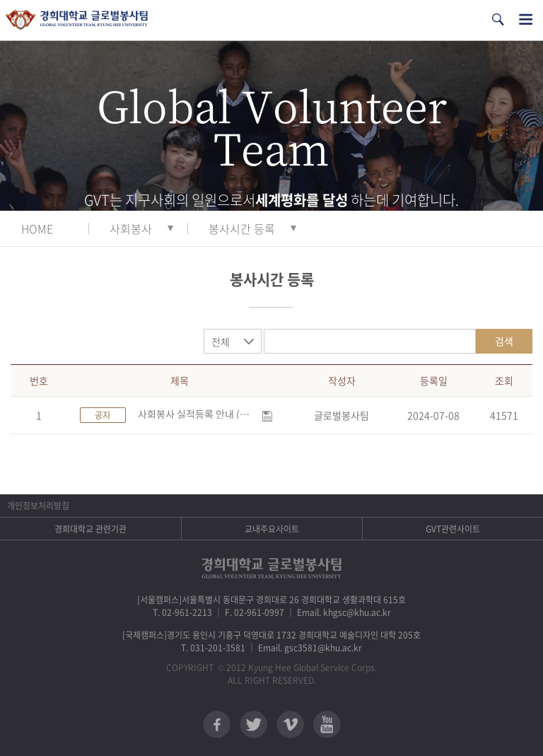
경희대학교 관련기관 (90, 529)
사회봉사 (131, 228)
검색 (504, 341)
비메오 (290, 725)
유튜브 (327, 725)
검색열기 (498, 19)
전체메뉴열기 (526, 19)
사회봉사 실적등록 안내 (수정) (197, 414)
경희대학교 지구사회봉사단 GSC (77, 20)
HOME (37, 228)
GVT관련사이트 (453, 529)
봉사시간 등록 (242, 228)
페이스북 (217, 725)
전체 (221, 342)
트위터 (253, 725)
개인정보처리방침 (38, 506)
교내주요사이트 (272, 529)
